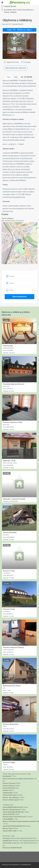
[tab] (27, 77)
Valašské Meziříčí (10, 6)
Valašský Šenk (7, 841)
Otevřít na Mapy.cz (8, 218)
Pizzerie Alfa (7, 843)
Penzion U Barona (9, 786)
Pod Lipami (6, 838)
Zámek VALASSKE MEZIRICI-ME (13, 812)
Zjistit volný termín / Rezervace (16, 68)
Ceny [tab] (16, 77)
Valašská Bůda (8, 793)
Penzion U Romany (9, 783)
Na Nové (5, 790)
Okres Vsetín (17, 10)
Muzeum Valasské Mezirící (11, 810)
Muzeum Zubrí (8, 828)
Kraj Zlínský (8, 10)
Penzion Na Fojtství (9, 788)
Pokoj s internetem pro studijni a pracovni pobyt (18, 779)
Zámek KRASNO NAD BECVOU (13, 807)
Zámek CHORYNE (8, 814)
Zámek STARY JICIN (9, 831)
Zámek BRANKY (8, 819)
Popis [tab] (9, 77)
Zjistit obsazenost (20, 297)
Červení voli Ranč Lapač (10, 800)
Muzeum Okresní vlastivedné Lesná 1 (15, 817)
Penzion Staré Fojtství (10, 795)
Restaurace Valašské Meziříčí (12, 848)
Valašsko (13, 12)
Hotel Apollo (7, 776)
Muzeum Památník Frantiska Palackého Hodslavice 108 (21, 821)
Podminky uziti (26, 865)
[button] (20, 241)
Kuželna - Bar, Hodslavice (11, 797)
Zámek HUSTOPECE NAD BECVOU (14, 826)
